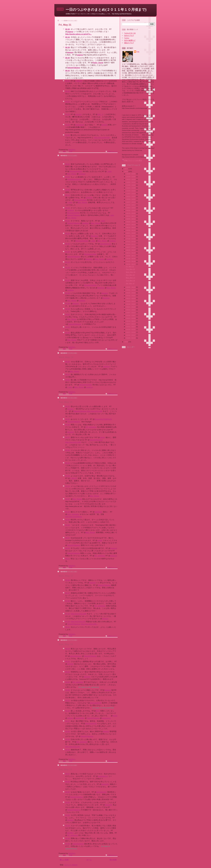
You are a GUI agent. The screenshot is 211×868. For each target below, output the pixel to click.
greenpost (79, 125)
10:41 (67, 81)
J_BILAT (79, 81)
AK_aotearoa (91, 427)
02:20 (67, 520)
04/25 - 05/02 (131, 293)
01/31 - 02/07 (131, 327)
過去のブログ (129, 43)
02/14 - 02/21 (131, 321)
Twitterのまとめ (130, 33)
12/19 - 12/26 (131, 177)
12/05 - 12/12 (131, 182)
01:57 (67, 499)
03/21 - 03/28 (131, 307)
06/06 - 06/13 (131, 256)
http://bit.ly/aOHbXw (74, 517)
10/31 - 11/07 (131, 196)
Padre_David (98, 63)
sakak (102, 437)
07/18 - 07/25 (131, 239)
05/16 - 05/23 (131, 264)
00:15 (67, 208)
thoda (115, 716)
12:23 (67, 114)
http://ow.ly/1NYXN (102, 138)
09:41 (67, 627)
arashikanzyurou (74, 179)
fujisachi (108, 805)
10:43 (67, 91)
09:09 (67, 548)
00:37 (67, 437)
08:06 (67, 362)
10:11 (67, 700)
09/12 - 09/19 (131, 216)
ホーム (89, 860)
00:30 (67, 29)
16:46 (67, 838)
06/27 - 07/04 (131, 247)
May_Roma (72, 174)
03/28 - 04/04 (131, 304)
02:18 (67, 512)
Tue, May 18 (66, 402)
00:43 (67, 463)
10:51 (67, 102)
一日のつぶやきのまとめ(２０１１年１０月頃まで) (106, 10)
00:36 (67, 425)
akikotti (70, 664)
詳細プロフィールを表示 (133, 160)
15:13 (67, 711)
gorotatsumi (101, 792)
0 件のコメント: (113, 151)
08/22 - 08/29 (131, 225)
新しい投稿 (64, 860)
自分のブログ (129, 36)
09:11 (67, 559)
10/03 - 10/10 (131, 208)
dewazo (70, 52)
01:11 (67, 486)
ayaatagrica (103, 776)
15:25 (67, 739)
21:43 (67, 333)
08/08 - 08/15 (131, 230)
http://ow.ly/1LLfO (78, 622)
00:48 (67, 476)
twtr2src (72, 150)
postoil (104, 125)
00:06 (67, 177)
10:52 (67, 314)
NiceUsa (94, 236)
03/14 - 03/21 (131, 310)
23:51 (67, 380)
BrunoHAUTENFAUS (103, 419)
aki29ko (70, 833)
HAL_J (100, 114)
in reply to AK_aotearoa (89, 687)
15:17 (67, 721)
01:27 (67, 280)
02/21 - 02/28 (131, 318)
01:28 (67, 293)
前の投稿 (113, 860)
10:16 (67, 826)
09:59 (67, 782)
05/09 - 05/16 (131, 287)
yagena (70, 32)
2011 (126, 169)
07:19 (67, 622)
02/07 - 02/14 (131, 324)
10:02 (67, 802)
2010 (126, 171)
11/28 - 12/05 (131, 185)
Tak (138, 52)
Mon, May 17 (66, 576)
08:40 (67, 58)
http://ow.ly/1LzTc (73, 747)
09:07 (67, 538)
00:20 (67, 662)
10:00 (67, 792)
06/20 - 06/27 (131, 250)
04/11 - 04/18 (131, 298)
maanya (70, 432)
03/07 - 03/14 (131, 313)
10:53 (67, 327)
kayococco (106, 718)
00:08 (67, 580)
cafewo (70, 718)
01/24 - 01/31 (131, 329)
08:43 (67, 71)
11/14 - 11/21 (131, 191)
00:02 (67, 164)
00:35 (67, 406)
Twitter (127, 38)
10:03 (67, 682)
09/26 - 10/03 (131, 210)
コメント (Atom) (71, 865)
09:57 (67, 774)
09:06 (67, 525)
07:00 (67, 601)
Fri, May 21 (65, 25)
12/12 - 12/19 (131, 179)
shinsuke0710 (95, 703)
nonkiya (82, 174)
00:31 (67, 221)
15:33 (67, 750)
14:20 (67, 135)
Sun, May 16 (66, 644)
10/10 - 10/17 (131, 205)
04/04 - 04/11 (131, 301)
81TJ (98, 711)
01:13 (67, 262)
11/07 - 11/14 (131, 194)
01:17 (67, 593)
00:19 (67, 649)
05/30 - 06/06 (131, 259)
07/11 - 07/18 (131, 242)
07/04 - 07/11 (131, 244)
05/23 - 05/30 (131, 261)
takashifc (105, 784)
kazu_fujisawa (73, 514)
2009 (126, 342)
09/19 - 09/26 (131, 213)
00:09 (67, 190)
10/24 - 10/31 (131, 199)
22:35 (67, 844)
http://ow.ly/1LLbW (94, 411)
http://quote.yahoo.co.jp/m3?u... (78, 34)
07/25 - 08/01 (131, 236)
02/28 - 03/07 (131, 315)
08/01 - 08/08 (131, 233)
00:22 (67, 672)
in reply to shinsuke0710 (103, 708)
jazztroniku (80, 718)
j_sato (109, 171)
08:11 (67, 374)
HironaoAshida (75, 171)
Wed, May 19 (66, 357)
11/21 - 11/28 (131, 188)
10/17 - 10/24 (131, 202)
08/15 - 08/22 (131, 227)
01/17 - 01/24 (131, 332)
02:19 (67, 309)
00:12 (67, 195)
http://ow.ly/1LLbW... (89, 624)
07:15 (67, 614)
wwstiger (98, 512)
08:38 (67, 47)
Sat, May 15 (65, 769)
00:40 (67, 244)
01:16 (67, 268)
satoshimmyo (105, 244)
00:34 (67, 37)
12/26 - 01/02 (131, 174)
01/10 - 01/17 (131, 335)
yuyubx (78, 114)
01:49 (67, 304)
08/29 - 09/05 (131, 222)
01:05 (67, 252)
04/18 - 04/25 (131, 296)
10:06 (67, 690)
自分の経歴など (130, 40)
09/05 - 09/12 (131, 219)
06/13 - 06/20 (131, 253)
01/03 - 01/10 (131, 338)
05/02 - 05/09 (131, 290)
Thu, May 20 (66, 160)
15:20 (67, 731)
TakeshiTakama (73, 68)
